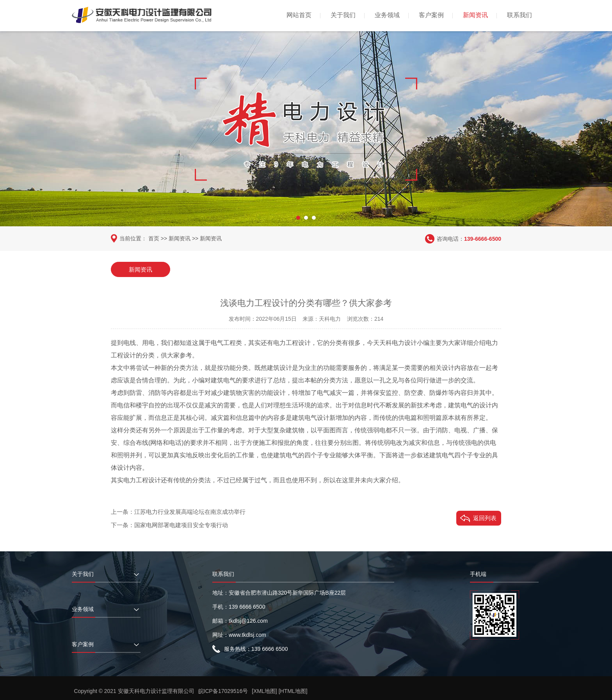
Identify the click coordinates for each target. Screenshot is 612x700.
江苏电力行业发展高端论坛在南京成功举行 (190, 511)
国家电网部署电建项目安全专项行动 (181, 525)
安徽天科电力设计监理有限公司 (156, 691)
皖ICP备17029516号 (223, 691)
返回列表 (485, 518)
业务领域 (387, 15)
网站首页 (299, 15)
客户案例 (431, 15)
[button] (298, 217)
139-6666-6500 (483, 238)
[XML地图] (265, 691)
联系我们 (519, 15)
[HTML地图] (293, 691)
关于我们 (343, 15)
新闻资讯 (475, 15)
